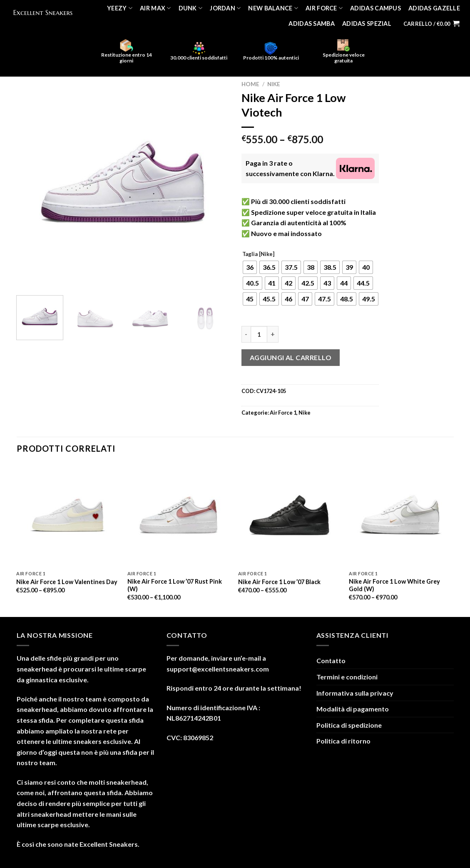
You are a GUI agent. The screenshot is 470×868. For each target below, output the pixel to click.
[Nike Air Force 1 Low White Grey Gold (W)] (400, 515)
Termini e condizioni (347, 677)
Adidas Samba (311, 24)
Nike (274, 84)
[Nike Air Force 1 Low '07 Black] (290, 515)
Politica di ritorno (343, 741)
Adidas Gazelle (434, 8)
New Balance (273, 8)
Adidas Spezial (367, 24)
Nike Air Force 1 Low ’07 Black (279, 582)
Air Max (155, 8)
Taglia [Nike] (258, 254)
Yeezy (120, 8)
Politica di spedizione (349, 725)
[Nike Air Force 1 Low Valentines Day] (68, 515)
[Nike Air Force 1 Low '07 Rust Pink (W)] (179, 515)
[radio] (250, 267)
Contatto (331, 660)
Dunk (191, 8)
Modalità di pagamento (353, 709)
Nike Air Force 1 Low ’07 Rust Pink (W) (175, 585)
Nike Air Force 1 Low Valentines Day (67, 582)
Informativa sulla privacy (355, 693)
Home (250, 84)
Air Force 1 (283, 413)
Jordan (225, 8)
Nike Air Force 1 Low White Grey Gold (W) (394, 585)
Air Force (324, 8)
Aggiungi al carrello (291, 357)
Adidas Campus (376, 8)
